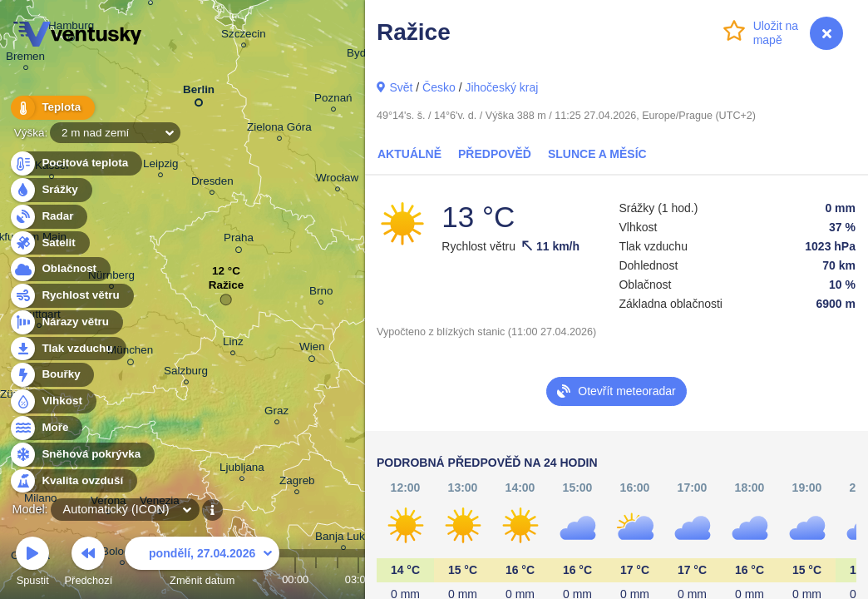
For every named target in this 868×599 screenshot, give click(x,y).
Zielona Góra (279, 129)
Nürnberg (111, 277)
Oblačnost (59, 269)
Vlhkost (52, 401)
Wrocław (337, 180)
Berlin (199, 93)
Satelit (49, 243)
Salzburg (186, 373)
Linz (233, 344)
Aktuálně (409, 154)
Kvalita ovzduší (73, 481)
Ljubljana (242, 470)
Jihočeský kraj (501, 87)
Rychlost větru (71, 296)
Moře (46, 428)
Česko (439, 87)
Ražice (227, 289)
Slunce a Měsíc (597, 154)
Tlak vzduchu (68, 349)
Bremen (25, 59)
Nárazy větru (66, 322)
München (130, 353)
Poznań (333, 100)
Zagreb (297, 483)
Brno (321, 293)
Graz (276, 413)
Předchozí (89, 564)
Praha (239, 240)
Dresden (212, 183)
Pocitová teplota (75, 163)
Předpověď (495, 154)
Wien (312, 349)
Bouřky (52, 375)
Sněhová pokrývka (81, 455)
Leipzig (161, 166)
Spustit (32, 564)
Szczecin (244, 36)
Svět (401, 87)
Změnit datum (202, 564)
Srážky (50, 190)
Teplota (52, 108)
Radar (48, 217)
